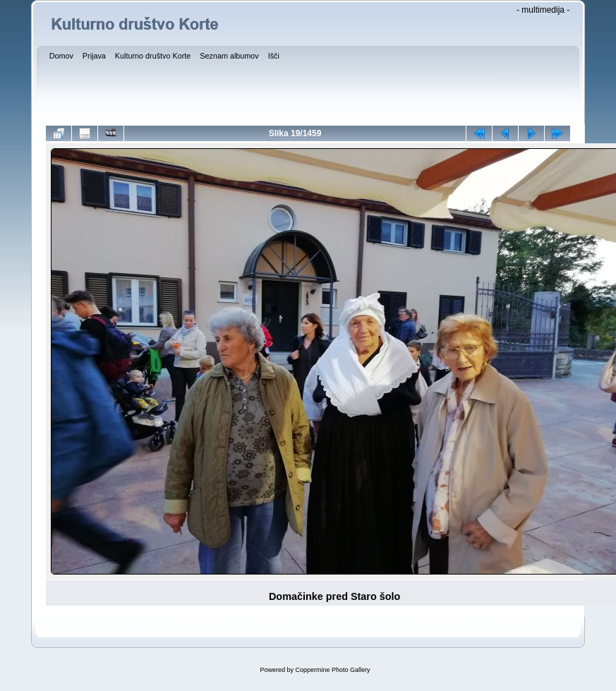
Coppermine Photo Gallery (332, 670)
